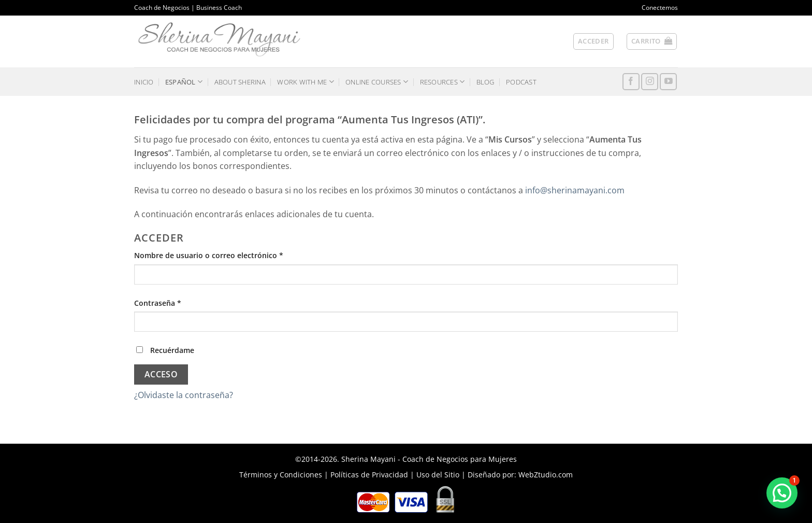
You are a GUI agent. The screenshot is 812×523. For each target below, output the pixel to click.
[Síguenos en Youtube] (668, 82)
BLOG (485, 82)
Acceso (161, 374)
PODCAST (521, 82)
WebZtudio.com (546, 475)
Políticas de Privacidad (369, 475)
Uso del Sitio (438, 475)
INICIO (144, 82)
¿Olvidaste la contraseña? (184, 395)
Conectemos (660, 8)
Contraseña (178, 302)
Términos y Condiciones (281, 475)
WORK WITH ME (306, 82)
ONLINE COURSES (377, 82)
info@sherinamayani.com (575, 190)
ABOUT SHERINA (240, 82)
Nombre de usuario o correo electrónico (229, 255)
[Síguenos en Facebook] (631, 82)
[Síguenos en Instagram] (650, 82)
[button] (652, 41)
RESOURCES (443, 82)
